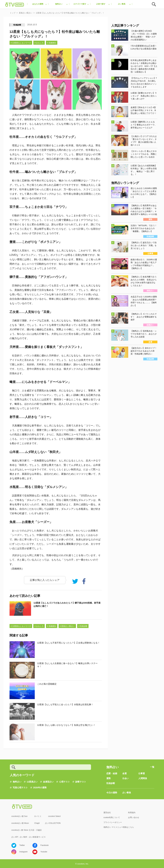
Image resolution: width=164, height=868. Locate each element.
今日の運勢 (112, 793)
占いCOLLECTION (53, 823)
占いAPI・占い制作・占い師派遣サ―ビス (29, 837)
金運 (124, 773)
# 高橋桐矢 (52, 43)
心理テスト (65, 782)
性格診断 (17, 25)
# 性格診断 (83, 626)
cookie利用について (112, 817)
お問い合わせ (134, 817)
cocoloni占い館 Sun (19, 816)
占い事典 (127, 793)
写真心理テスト (20, 788)
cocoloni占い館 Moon (20, 823)
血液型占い (48, 782)
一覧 (152, 767)
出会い (126, 778)
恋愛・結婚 (112, 773)
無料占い (17, 782)
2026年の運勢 (40, 788)
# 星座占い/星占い (67, 626)
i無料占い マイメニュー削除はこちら (119, 827)
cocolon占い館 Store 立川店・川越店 (27, 830)
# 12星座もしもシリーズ (21, 43)
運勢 (109, 778)
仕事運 (142, 773)
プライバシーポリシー (113, 822)
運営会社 (107, 813)
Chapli (37, 823)
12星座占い (32, 782)
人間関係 (143, 778)
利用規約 (132, 813)
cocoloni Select (54, 816)
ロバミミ (38, 816)
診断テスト (81, 782)
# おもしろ (39, 43)
